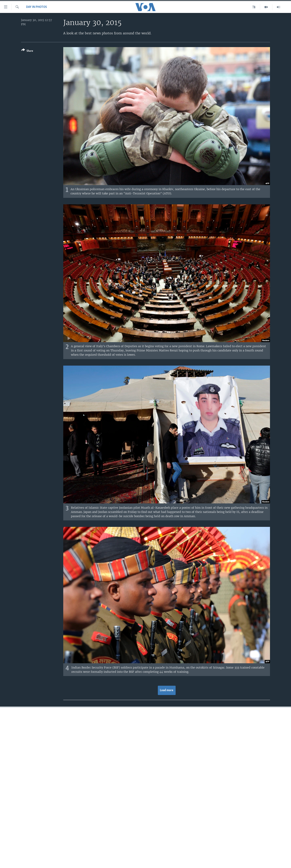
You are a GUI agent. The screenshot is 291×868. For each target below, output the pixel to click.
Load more (167, 690)
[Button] (27, 51)
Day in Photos (36, 7)
